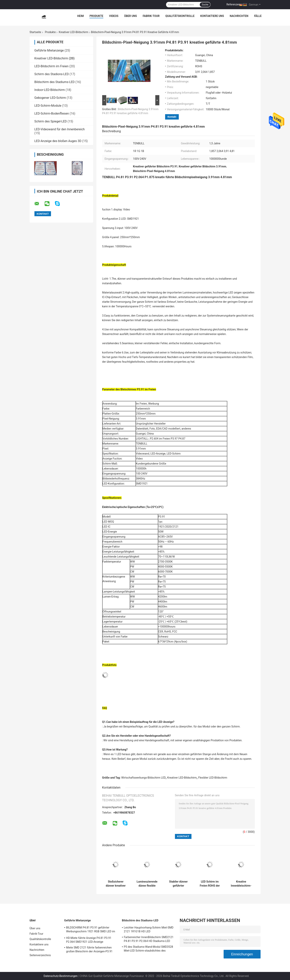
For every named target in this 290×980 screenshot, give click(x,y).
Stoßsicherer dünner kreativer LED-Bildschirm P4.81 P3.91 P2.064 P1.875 (116, 884)
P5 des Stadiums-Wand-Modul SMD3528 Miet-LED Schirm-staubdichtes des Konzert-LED (149, 949)
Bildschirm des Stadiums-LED (55, 82)
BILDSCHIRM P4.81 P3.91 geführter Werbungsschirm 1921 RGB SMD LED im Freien (91, 930)
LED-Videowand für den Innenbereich (60, 129)
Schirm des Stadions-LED (52, 74)
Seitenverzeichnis (40, 955)
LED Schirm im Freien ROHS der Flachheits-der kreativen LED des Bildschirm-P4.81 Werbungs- (210, 884)
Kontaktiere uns (212, 16)
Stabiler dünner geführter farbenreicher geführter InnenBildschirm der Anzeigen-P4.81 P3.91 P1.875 (178, 884)
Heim (80, 16)
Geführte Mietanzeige (49, 50)
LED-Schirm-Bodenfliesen (52, 113)
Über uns (130, 16)
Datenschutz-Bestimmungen (61, 976)
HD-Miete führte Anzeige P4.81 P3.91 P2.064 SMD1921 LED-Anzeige (89, 940)
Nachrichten (239, 16)
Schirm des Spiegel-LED (51, 121)
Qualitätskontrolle (180, 16)
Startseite (35, 32)
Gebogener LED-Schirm (50, 98)
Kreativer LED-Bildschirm (73, 32)
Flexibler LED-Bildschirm (213, 778)
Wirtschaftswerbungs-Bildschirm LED (143, 778)
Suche (205, 5)
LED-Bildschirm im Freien (52, 66)
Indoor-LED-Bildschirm (50, 90)
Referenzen (233, 4)
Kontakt (172, 117)
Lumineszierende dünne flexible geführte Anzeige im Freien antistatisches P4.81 (147, 884)
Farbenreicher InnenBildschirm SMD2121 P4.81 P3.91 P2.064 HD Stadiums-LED (149, 939)
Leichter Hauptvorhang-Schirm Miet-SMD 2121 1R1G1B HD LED (149, 929)
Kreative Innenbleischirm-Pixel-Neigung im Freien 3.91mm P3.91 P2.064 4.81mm (241, 884)
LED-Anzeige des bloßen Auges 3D (58, 141)
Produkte (96, 16)
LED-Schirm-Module (48, 106)
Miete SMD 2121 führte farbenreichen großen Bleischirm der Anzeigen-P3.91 (89, 949)
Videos (114, 16)
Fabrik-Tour (151, 16)
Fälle (258, 16)
